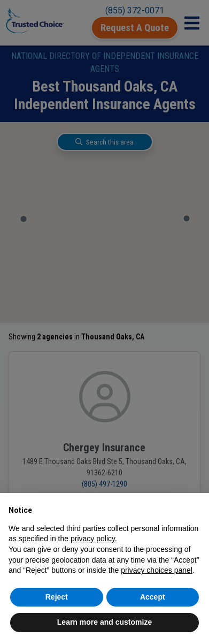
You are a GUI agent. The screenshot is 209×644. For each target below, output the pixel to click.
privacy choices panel (157, 570)
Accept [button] (153, 597)
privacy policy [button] (93, 539)
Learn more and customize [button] (104, 622)
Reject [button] (57, 597)
